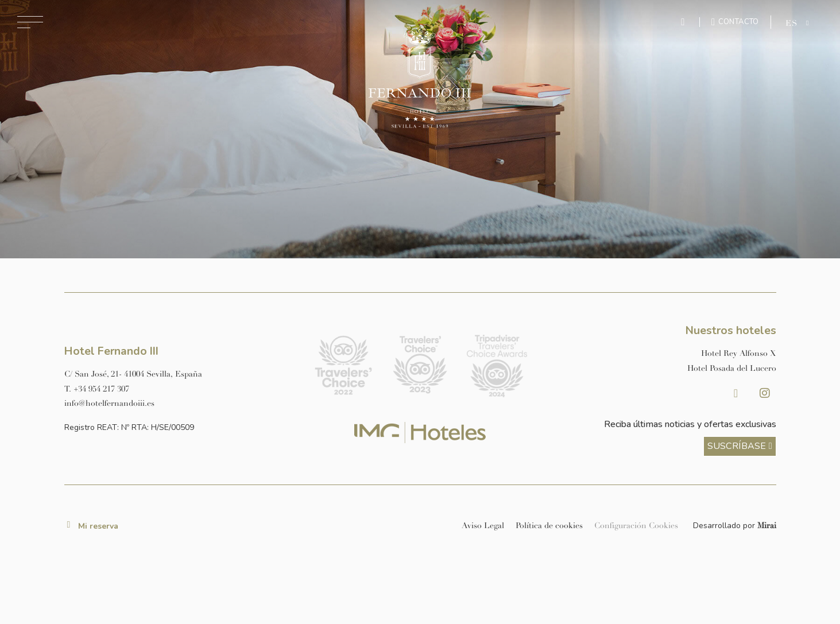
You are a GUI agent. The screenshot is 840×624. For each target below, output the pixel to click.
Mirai (767, 526)
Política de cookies (549, 526)
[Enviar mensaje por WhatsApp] (684, 22)
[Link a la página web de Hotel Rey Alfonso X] (661, 353)
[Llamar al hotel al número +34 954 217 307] (180, 389)
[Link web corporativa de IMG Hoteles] (420, 433)
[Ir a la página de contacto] (735, 22)
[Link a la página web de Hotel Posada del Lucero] (661, 368)
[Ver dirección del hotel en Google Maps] (180, 374)
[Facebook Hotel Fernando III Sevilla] (736, 393)
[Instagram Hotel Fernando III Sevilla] (765, 393)
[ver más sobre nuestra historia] (740, 446)
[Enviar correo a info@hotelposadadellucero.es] (180, 403)
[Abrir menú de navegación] (30, 22)
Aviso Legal (483, 526)
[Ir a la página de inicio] (420, 78)
